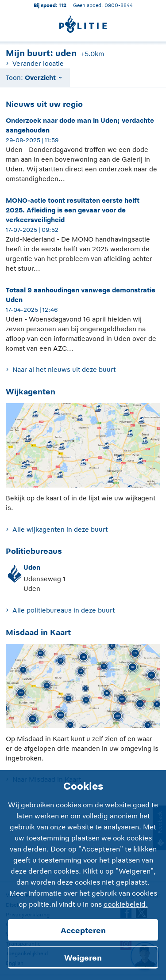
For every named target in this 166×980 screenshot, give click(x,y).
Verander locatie (38, 63)
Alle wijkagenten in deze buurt (60, 529)
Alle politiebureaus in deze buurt (64, 610)
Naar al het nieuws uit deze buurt (64, 369)
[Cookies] (83, 875)
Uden (32, 567)
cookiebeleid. (126, 904)
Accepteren (83, 931)
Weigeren (83, 958)
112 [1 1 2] (63, 5)
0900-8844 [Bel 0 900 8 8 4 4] (119, 5)
